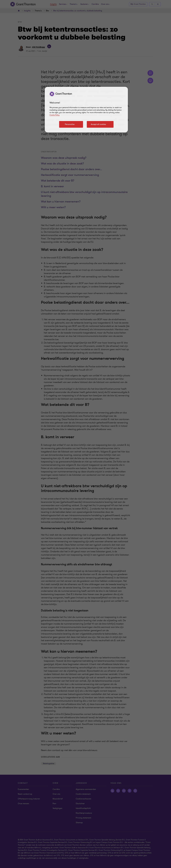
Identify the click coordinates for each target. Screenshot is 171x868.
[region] (86, 110)
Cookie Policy (55, 115)
